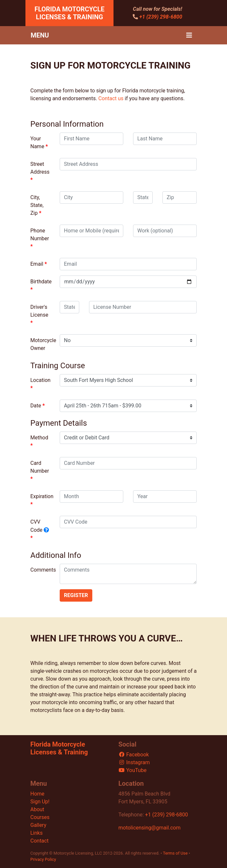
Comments (43, 570)
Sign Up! (40, 802)
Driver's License (39, 311)
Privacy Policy (43, 859)
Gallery (38, 825)
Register (76, 595)
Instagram (134, 762)
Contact (39, 841)
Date (36, 406)
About (37, 809)
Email (37, 264)
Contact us (111, 98)
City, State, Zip (37, 205)
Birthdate (41, 282)
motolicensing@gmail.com (149, 828)
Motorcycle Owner (43, 344)
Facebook (134, 755)
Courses (40, 817)
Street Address (40, 168)
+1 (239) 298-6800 (161, 17)
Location (40, 380)
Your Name (37, 142)
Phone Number (40, 235)
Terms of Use (175, 853)
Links (37, 833)
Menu (40, 35)
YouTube (132, 770)
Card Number (40, 467)
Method (39, 438)
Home (37, 794)
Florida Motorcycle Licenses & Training (70, 13)
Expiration (42, 496)
